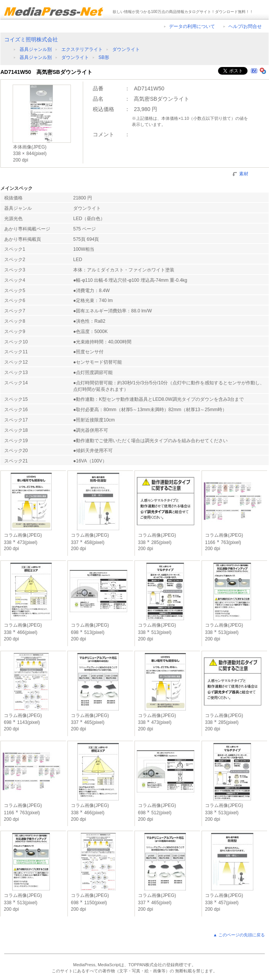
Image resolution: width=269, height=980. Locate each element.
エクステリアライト (82, 49)
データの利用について (192, 26)
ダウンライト (126, 49)
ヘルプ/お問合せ (245, 26)
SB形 (104, 57)
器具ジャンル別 (36, 49)
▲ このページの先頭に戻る (239, 935)
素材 (244, 173)
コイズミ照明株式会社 (31, 39)
